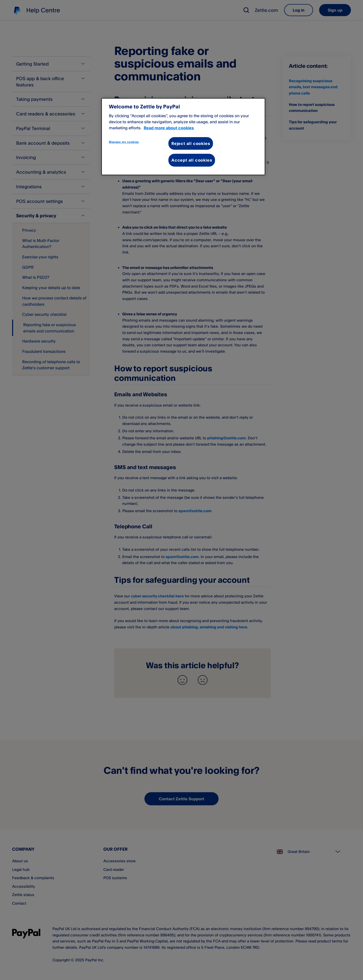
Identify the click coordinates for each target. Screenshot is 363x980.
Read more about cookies (169, 128)
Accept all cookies (192, 160)
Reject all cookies (191, 143)
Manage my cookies (124, 142)
